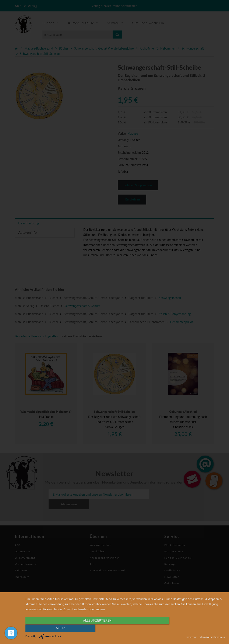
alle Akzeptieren (95, 629)
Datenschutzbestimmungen (212, 637)
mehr (195, 629)
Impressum (192, 637)
